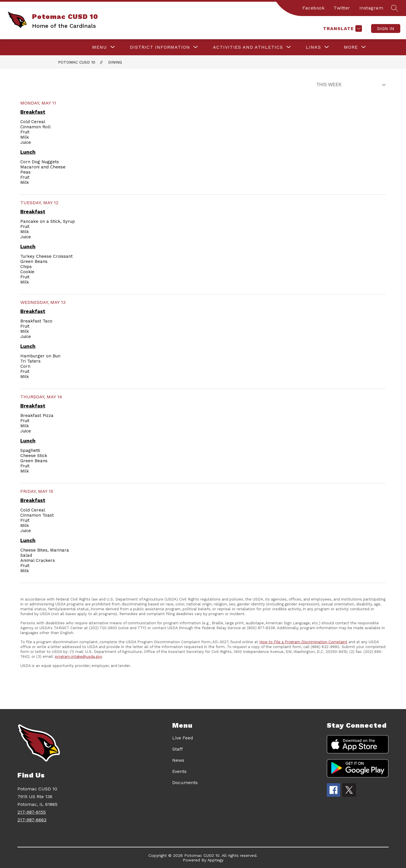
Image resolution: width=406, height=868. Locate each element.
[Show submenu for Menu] (100, 47)
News (178, 760)
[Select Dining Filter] (350, 85)
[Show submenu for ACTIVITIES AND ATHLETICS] (248, 47)
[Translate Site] (342, 28)
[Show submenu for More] (351, 47)
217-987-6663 (32, 820)
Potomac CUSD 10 (77, 62)
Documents (185, 783)
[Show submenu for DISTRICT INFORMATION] (160, 47)
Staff (178, 749)
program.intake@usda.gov (78, 657)
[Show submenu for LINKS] (313, 47)
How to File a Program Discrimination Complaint (303, 642)
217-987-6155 (32, 812)
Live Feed (183, 738)
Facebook (313, 8)
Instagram (371, 8)
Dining (115, 62)
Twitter (342, 8)
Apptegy (215, 860)
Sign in (386, 28)
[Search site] (395, 8)
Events (179, 771)
